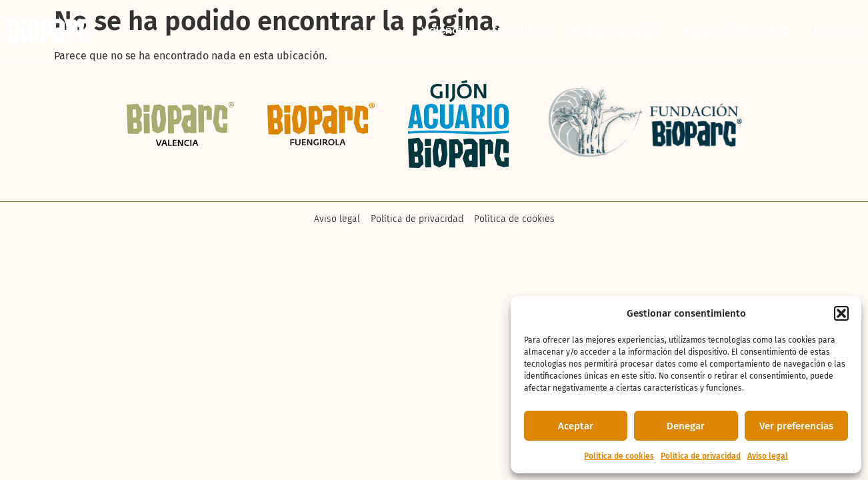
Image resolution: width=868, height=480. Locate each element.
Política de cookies (619, 456)
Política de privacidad (701, 456)
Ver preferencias (796, 426)
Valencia (445, 31)
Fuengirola (520, 31)
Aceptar (576, 426)
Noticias (836, 31)
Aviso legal (768, 456)
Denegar (686, 426)
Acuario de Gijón (617, 31)
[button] (841, 313)
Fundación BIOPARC (738, 31)
